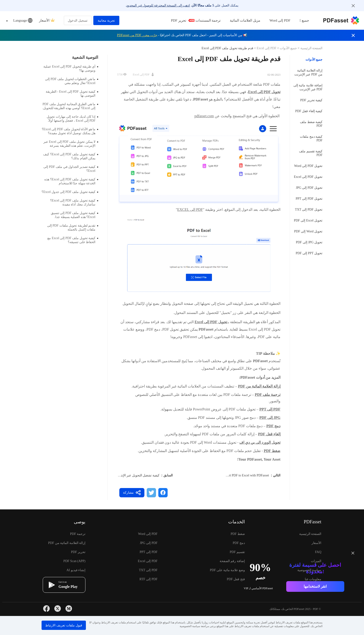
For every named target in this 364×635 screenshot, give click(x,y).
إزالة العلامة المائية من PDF (67, 543)
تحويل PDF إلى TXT (309, 210)
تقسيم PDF (237, 552)
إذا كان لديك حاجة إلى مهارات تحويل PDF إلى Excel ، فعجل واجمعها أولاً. (72, 119)
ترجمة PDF (78, 534)
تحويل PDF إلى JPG (309, 188)
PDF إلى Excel (266, 48)
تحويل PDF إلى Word (308, 166)
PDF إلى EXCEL (190, 210)
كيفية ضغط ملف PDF (311, 124)
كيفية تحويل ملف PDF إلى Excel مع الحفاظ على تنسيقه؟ (73, 240)
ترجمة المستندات (208, 20)
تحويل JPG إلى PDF (309, 242)
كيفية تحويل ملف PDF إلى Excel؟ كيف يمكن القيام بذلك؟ (71, 156)
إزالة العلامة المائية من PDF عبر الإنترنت (308, 72)
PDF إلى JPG (149, 543)
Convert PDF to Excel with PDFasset (245, 475)
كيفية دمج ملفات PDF (311, 138)
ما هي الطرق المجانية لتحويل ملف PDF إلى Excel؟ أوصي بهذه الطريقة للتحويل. (70, 106)
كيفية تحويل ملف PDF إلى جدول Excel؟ (70, 192)
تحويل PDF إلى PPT (309, 199)
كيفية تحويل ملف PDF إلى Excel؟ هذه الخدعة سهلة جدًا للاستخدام (71, 181)
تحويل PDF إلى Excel (308, 177)
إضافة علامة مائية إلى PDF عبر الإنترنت (308, 87)
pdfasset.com (204, 116)
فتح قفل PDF (236, 579)
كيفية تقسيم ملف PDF (311, 153)
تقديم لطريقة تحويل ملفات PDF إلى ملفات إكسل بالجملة (73, 228)
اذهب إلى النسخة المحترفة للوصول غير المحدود (158, 5)
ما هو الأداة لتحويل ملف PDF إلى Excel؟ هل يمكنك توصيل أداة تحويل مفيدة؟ (70, 131)
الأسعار (47, 20)
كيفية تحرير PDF (311, 100)
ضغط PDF (238, 534)
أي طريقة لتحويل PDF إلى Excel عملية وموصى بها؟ (71, 68)
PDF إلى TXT (148, 570)
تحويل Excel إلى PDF (308, 220)
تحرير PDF (179, 20)
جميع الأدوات (288, 48)
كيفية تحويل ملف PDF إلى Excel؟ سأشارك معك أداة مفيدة (74, 202)
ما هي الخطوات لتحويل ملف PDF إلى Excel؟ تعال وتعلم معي (72, 81)
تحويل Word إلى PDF (308, 231)
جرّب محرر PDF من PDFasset (137, 35)
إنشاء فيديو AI (76, 570)
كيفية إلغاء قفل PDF (309, 111)
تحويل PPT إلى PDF (309, 253)
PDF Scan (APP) (74, 561)
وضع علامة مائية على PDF (227, 570)
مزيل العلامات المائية (245, 20)
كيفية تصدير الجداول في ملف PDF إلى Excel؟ (71, 169)
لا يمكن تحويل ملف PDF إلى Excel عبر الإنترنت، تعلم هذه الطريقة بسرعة (71, 144)
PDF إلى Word (280, 20)
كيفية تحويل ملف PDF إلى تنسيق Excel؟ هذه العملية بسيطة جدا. (75, 215)
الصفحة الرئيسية (311, 48)
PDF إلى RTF (149, 579)
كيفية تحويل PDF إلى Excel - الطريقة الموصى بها (72, 94)
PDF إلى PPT (149, 552)
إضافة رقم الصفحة (232, 561)
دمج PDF (239, 543)
